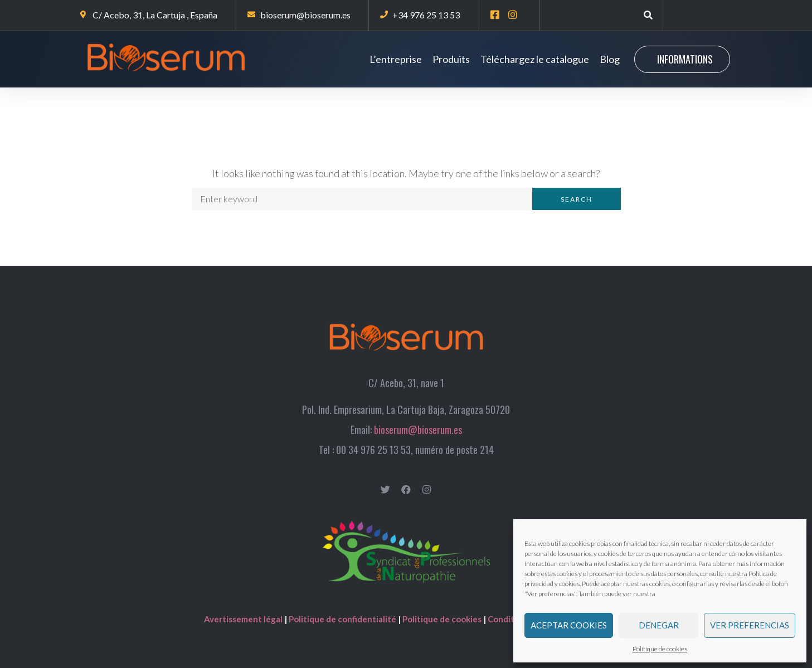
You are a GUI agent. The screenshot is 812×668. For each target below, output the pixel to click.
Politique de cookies (660, 649)
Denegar (659, 625)
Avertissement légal (244, 619)
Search (577, 199)
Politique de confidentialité (342, 619)
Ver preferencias (750, 625)
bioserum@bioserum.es (418, 430)
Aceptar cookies (569, 625)
